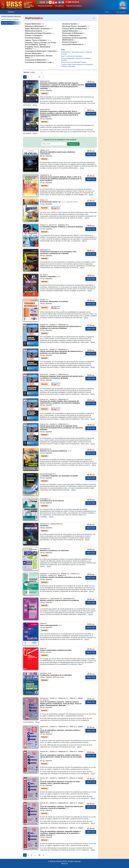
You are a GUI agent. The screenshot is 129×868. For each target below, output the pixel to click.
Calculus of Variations (33, 36)
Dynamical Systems (70, 24)
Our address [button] (59, 6)
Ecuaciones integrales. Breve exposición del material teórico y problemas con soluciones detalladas (62, 377)
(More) (35, 105)
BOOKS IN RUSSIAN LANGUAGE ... (11, 19)
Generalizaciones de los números (52, 501)
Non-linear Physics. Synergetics (74, 26)
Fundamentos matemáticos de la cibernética (56, 675)
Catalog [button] (11, 12)
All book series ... (8, 23)
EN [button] (50, 2)
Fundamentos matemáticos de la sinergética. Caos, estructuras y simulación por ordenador (58, 253)
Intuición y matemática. (50, 277)
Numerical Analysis (70, 42)
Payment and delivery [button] (74, 6)
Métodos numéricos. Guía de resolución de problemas (60, 600)
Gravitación (44, 526)
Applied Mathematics (70, 31)
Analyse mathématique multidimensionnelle (56, 650)
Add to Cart (91, 85)
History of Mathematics (71, 36)
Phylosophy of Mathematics (73, 33)
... (35, 77)
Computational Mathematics (36, 60)
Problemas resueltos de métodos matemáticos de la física (61, 577)
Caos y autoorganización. (51, 625)
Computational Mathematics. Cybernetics (41, 51)
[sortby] (37, 72)
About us (64, 864)
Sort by (26, 72)
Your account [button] (121, 12)
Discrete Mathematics (33, 53)
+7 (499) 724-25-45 (72, 2)
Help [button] (107, 12)
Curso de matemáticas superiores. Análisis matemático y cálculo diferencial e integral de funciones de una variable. (61, 757)
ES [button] (47, 2)
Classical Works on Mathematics (75, 29)
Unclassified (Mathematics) (73, 44)
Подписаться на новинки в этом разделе (60, 140)
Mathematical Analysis (34, 31)
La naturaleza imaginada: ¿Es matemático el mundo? (59, 476)
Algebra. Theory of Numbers (36, 40)
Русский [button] (42, 2)
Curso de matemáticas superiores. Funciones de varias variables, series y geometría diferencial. (60, 782)
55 (39, 77)
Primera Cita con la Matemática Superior (74, 62)
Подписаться (73, 144)
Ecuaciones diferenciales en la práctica (54, 301)
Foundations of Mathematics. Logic (38, 62)
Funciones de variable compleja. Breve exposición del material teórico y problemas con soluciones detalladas (60, 402)
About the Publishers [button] (45, 6)
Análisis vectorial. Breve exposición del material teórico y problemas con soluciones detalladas (61, 327)
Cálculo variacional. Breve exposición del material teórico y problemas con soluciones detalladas (61, 352)
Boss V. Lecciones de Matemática (72, 56)
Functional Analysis (33, 38)
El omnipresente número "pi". (59, 202)
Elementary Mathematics (34, 26)
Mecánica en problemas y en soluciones (54, 550)
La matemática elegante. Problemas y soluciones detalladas (62, 227)
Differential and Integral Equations (38, 33)
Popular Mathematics (33, 24)
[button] (53, 2)
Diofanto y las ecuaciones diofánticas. (56, 451)
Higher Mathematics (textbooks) (37, 29)
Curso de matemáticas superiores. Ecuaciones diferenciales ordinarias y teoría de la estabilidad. (62, 807)
